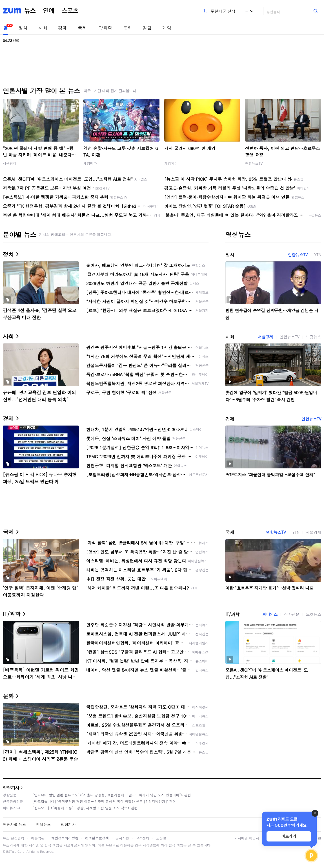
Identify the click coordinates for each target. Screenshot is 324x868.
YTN (318, 255)
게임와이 (171, 163)
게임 (167, 28)
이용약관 (38, 838)
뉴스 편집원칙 (14, 838)
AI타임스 (270, 614)
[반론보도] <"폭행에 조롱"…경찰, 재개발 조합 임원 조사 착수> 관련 (85, 808)
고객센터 (143, 838)
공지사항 (122, 838)
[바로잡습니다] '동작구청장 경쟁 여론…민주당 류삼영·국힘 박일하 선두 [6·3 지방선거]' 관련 (104, 801)
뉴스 (30, 11)
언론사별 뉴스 (14, 824)
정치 (23, 28)
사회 (43, 28)
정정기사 (11, 787)
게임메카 (90, 163)
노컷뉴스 (314, 337)
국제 (82, 28)
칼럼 (147, 28)
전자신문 (292, 614)
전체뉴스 (43, 824)
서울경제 (10, 163)
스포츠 (70, 11)
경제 (63, 28)
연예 (49, 11)
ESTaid (11, 852)
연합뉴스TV (254, 163)
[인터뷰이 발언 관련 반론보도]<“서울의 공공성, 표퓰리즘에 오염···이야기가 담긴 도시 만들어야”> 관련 (112, 795)
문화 (127, 28)
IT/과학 (105, 28)
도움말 (161, 838)
